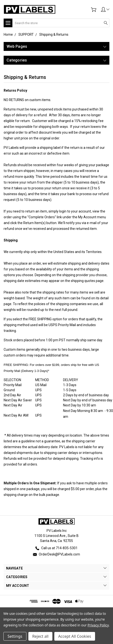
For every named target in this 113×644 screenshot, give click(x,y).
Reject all (40, 636)
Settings (15, 636)
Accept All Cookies (75, 636)
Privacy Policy (98, 625)
